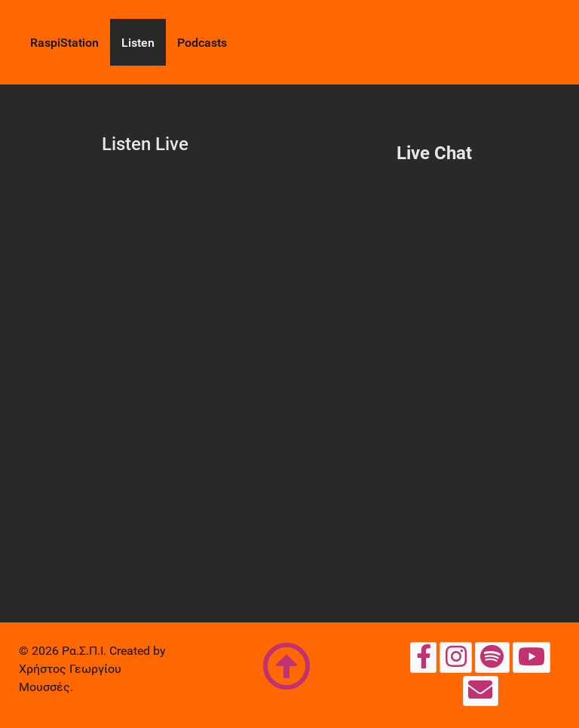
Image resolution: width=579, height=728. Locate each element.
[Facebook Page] (423, 657)
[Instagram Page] (456, 657)
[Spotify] (492, 657)
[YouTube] (532, 657)
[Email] (481, 691)
